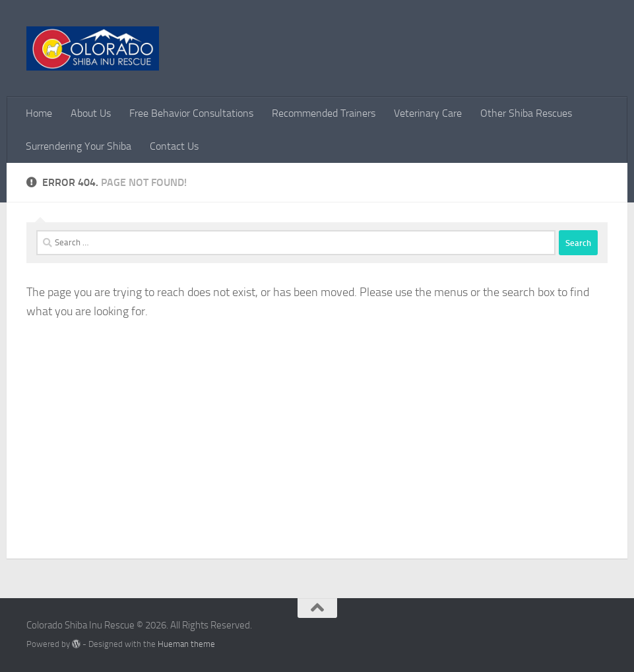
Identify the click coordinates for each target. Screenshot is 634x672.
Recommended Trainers (324, 113)
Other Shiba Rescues (526, 113)
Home (39, 113)
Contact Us (174, 146)
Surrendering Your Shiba (79, 146)
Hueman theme (186, 644)
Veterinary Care (428, 113)
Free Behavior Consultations (191, 113)
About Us (91, 113)
